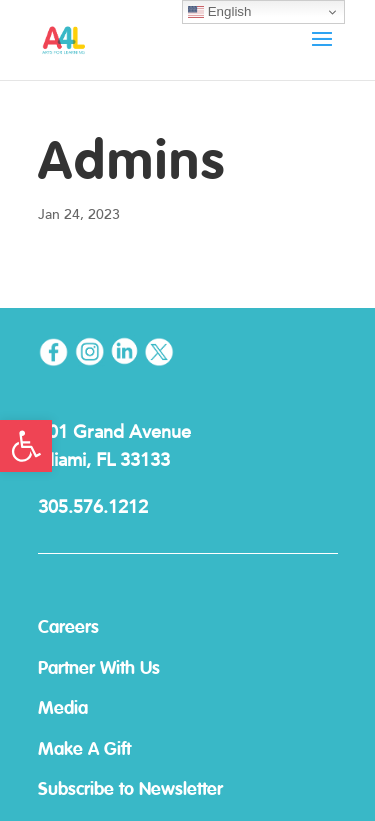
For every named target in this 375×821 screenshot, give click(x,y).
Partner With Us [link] (99, 669)
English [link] (219, 12)
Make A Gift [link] (84, 750)
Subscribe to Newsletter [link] (130, 790)
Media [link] (63, 709)
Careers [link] (68, 628)
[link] (26, 446)
